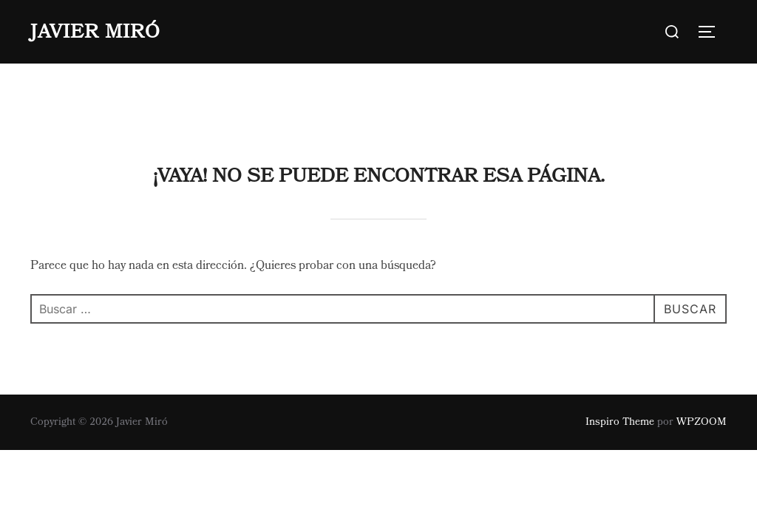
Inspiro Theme (620, 358)
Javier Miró (95, 32)
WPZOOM (702, 358)
